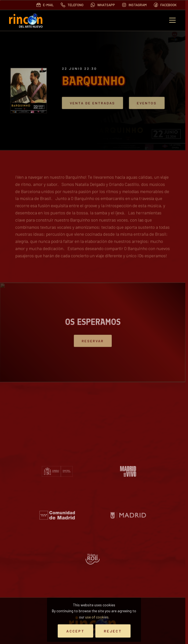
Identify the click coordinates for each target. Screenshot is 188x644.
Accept (75, 631)
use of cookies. (97, 617)
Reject (113, 631)
